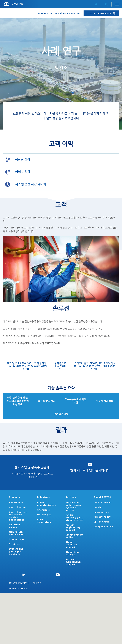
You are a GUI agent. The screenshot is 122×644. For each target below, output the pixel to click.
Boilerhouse (16, 502)
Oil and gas (44, 515)
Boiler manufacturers (47, 504)
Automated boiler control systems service (74, 506)
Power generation (44, 521)
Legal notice (101, 512)
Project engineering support (73, 527)
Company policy (103, 527)
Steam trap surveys (73, 553)
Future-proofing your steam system (74, 517)
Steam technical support (71, 545)
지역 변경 (37, 583)
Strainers (15, 544)
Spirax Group (102, 522)
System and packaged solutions (16, 551)
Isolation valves (14, 526)
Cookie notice (102, 502)
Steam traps (17, 539)
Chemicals (44, 510)
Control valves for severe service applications (18, 516)
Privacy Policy (102, 517)
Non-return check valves (17, 533)
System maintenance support (74, 562)
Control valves (18, 507)
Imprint (98, 507)
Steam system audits (74, 536)
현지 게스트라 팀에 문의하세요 (90, 470)
